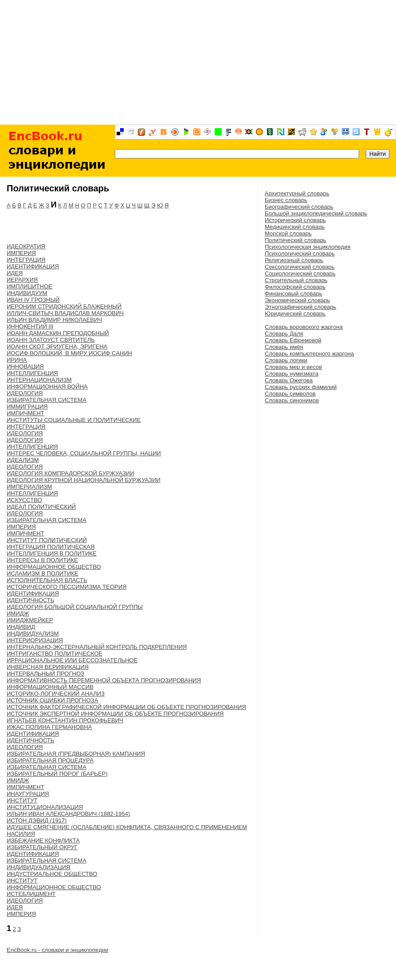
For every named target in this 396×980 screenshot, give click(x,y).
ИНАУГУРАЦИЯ (28, 794)
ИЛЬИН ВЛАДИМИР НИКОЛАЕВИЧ (54, 320)
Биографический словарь (299, 207)
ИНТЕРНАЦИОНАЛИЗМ (39, 380)
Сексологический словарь (300, 267)
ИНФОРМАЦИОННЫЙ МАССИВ (50, 687)
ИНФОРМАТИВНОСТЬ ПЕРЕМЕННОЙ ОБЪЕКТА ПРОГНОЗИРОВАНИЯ (104, 680)
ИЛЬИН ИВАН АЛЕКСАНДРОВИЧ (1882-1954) (68, 814)
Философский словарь (295, 287)
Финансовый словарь (293, 294)
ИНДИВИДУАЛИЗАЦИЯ (38, 867)
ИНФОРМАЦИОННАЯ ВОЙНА (47, 387)
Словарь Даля (284, 334)
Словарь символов (290, 394)
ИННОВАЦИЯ (25, 366)
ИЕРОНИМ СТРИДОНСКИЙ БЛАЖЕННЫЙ (64, 306)
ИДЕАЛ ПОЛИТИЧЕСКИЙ (41, 507)
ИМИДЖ (18, 614)
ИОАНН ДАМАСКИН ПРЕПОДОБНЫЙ (58, 333)
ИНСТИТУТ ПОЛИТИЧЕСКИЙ (47, 540)
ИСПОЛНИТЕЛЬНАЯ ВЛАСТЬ (47, 580)
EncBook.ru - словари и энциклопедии (58, 950)
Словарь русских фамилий (301, 387)
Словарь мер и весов (293, 367)
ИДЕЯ (15, 273)
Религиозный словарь (294, 260)
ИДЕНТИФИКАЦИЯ (33, 266)
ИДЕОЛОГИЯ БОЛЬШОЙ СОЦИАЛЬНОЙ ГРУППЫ (75, 607)
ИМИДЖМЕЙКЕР (30, 620)
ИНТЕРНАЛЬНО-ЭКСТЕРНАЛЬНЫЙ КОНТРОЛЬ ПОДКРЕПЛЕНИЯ (97, 647)
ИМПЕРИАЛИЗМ (29, 487)
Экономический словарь (297, 300)
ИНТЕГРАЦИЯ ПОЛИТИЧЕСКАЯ (51, 547)
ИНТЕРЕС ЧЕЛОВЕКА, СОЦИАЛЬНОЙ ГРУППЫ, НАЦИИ (84, 453)
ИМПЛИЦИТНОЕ (29, 286)
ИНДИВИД (21, 627)
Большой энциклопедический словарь (316, 213)
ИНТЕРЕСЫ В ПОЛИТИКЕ (42, 560)
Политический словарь (295, 240)
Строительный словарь (296, 280)
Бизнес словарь (286, 200)
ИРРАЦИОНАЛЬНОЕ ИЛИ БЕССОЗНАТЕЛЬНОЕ (72, 660)
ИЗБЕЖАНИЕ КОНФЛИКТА (43, 840)
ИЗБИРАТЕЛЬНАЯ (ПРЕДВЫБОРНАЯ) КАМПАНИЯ (76, 754)
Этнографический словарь (301, 307)
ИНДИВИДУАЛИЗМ (33, 634)
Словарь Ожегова (289, 380)
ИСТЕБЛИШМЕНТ (31, 894)
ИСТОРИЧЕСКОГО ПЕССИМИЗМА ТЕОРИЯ (67, 587)
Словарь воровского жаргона (304, 327)
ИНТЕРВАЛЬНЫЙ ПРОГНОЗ (45, 674)
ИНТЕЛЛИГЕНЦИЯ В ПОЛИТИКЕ (52, 553)
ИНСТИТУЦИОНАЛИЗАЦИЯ (45, 807)
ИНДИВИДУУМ (27, 293)
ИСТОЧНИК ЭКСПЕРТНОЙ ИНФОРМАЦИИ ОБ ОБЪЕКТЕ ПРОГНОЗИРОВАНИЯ (115, 714)
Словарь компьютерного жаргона (309, 354)
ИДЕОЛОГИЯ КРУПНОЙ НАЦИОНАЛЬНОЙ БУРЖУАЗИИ (84, 480)
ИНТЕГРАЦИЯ (26, 260)
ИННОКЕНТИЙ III (30, 326)
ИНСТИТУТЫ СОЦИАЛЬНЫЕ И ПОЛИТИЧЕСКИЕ (74, 420)
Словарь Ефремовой (293, 340)
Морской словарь (288, 233)
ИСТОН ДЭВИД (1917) (37, 820)
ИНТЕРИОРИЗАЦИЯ (35, 640)
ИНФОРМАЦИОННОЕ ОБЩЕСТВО (54, 567)
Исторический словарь (295, 220)
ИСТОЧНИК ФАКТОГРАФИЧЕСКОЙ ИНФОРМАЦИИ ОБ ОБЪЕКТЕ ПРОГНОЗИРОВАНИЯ (126, 707)
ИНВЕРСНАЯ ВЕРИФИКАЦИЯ (48, 667)
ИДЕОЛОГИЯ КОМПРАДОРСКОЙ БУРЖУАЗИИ (71, 473)
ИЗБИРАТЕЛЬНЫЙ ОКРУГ (42, 847)
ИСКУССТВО (24, 500)
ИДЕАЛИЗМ (23, 460)
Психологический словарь (300, 253)
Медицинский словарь (295, 227)
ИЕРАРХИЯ (22, 280)
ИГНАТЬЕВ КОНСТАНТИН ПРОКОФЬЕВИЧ (65, 720)
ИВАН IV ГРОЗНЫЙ (33, 300)
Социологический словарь (300, 273)
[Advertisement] (198, 62)
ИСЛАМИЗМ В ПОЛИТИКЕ (42, 573)
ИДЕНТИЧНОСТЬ (30, 600)
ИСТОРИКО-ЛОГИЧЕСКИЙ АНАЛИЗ (56, 694)
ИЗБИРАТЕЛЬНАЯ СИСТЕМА (46, 400)
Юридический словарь (295, 314)
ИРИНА (17, 360)
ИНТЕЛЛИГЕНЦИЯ (32, 373)
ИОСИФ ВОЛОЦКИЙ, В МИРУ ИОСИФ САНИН (69, 353)
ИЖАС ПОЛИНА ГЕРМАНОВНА (49, 727)
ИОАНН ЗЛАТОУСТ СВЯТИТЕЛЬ (51, 340)
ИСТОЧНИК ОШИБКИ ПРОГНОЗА (52, 700)
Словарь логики (286, 360)
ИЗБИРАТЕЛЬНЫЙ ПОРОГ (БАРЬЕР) (57, 774)
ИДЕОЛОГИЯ (25, 393)
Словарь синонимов (292, 400)
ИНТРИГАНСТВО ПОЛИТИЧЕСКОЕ (55, 654)
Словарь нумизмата (292, 374)
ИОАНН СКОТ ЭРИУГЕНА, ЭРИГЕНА (57, 346)
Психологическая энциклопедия (308, 247)
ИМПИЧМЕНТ (25, 413)
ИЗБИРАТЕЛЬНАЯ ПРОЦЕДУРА (50, 760)
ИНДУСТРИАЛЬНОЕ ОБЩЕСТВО (52, 874)
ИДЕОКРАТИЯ (26, 246)
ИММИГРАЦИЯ (27, 407)
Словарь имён (284, 347)
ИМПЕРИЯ (21, 253)
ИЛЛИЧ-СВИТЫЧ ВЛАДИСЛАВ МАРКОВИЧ (65, 313)
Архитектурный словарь (297, 193)
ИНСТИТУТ (22, 800)
